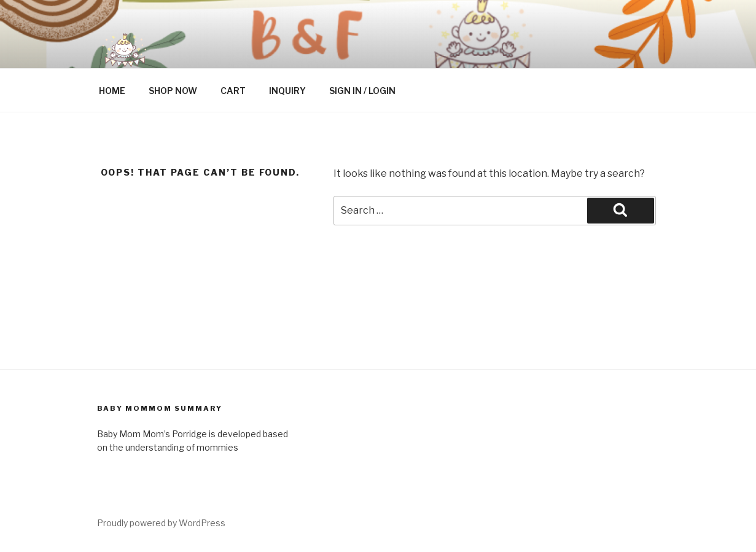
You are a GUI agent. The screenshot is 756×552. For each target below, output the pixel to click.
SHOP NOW (173, 91)
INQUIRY (287, 91)
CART (233, 91)
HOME (112, 91)
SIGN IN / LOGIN (362, 91)
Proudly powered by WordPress (161, 523)
